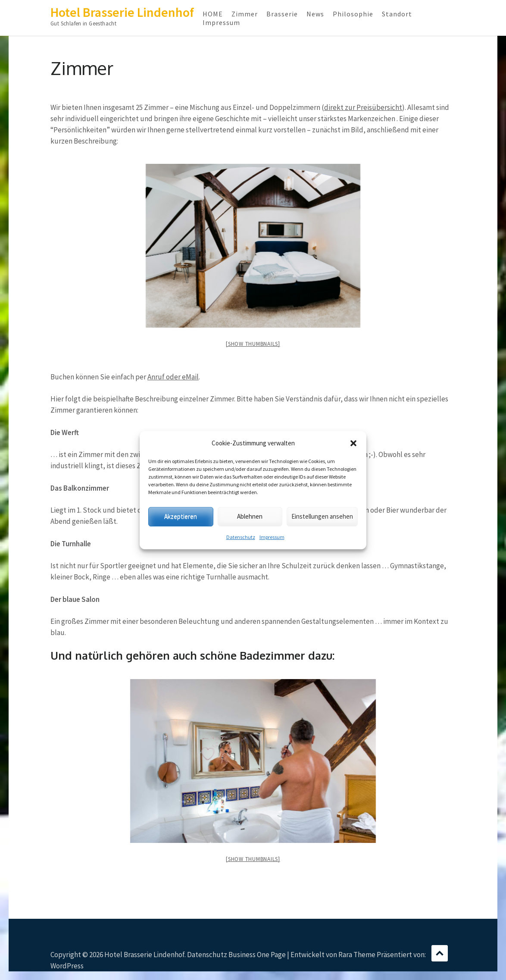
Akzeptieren (181, 516)
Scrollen (440, 953)
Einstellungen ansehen (322, 516)
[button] (353, 443)
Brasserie (282, 14)
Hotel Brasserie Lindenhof (122, 12)
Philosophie (353, 14)
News (315, 14)
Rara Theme (357, 955)
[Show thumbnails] (253, 344)
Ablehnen (250, 516)
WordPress (67, 966)
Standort (397, 14)
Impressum (272, 537)
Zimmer (245, 14)
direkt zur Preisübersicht (363, 107)
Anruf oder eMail (173, 377)
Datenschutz (241, 537)
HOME (213, 14)
